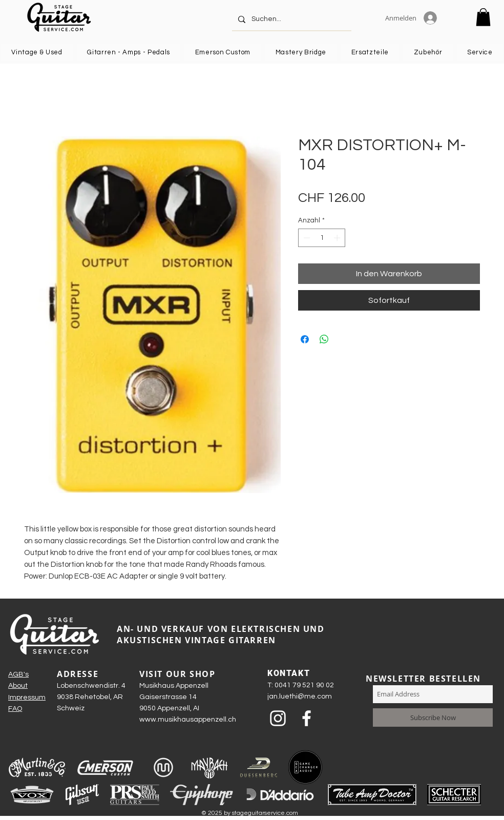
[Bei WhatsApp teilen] (324, 339)
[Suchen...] (291, 19)
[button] (483, 17)
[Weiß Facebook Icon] (307, 718)
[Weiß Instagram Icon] (278, 718)
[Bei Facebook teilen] (305, 339)
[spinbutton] (322, 238)
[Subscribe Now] (433, 717)
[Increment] (338, 238)
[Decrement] (306, 238)
